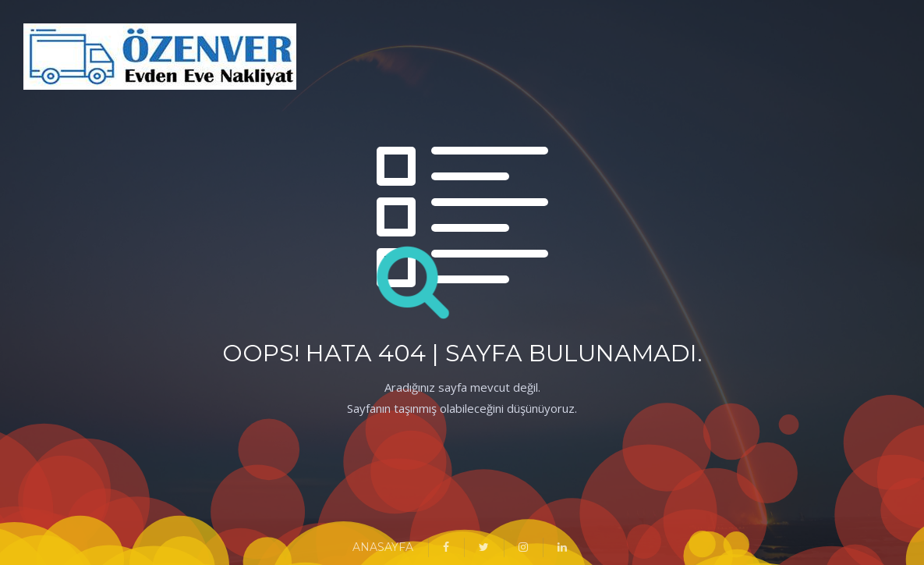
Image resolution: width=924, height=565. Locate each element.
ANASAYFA (383, 547)
